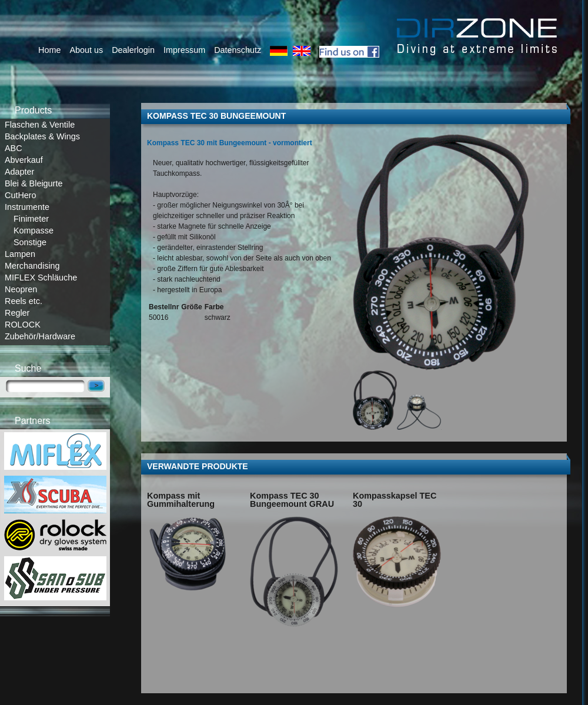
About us (86, 50)
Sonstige (30, 242)
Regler (17, 313)
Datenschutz (238, 50)
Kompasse (34, 230)
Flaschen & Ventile (40, 125)
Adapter (19, 172)
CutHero (21, 195)
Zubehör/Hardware (40, 336)
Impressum (184, 50)
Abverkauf (24, 160)
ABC (14, 148)
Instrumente (27, 207)
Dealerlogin (133, 50)
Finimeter (31, 219)
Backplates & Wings (42, 136)
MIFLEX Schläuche (41, 278)
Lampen (20, 254)
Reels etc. (24, 301)
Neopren (21, 289)
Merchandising (32, 266)
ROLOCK (23, 325)
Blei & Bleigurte (34, 183)
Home (49, 50)
